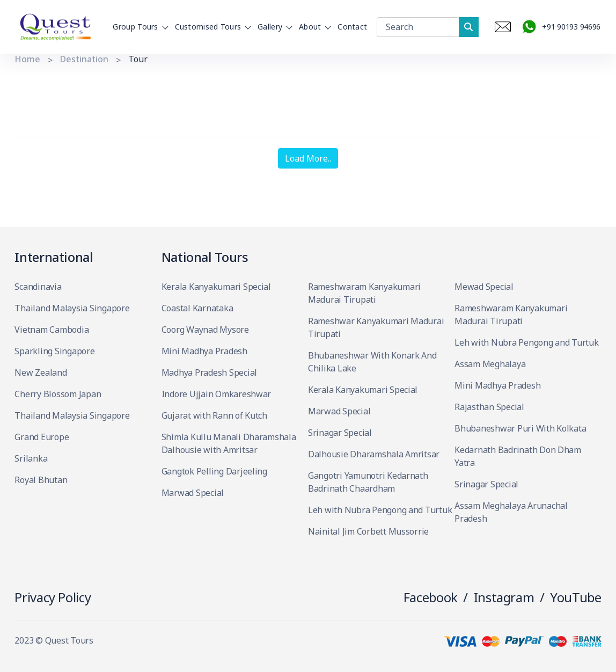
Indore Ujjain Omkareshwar (217, 394)
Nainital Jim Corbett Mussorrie (368, 531)
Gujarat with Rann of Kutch (214, 415)
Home (27, 59)
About (313, 27)
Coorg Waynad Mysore (205, 330)
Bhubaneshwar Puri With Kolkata (520, 428)
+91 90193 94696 (560, 27)
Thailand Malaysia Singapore (72, 308)
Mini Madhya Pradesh (204, 351)
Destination (84, 59)
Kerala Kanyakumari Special (216, 287)
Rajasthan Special (489, 407)
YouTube (575, 597)
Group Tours (138, 27)
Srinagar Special (340, 433)
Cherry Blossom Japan (58, 394)
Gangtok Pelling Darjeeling (214, 471)
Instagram (504, 597)
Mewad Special (484, 287)
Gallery (273, 27)
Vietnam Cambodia (52, 330)
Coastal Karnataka (197, 308)
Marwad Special (193, 493)
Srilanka (31, 458)
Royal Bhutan (41, 480)
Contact (352, 27)
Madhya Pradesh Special (209, 372)
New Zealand (41, 372)
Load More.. (308, 158)
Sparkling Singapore (54, 351)
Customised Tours (211, 27)
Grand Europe (42, 437)
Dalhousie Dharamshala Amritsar (374, 454)
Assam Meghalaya (490, 364)
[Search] (418, 27)
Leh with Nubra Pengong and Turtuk (380, 510)
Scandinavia (38, 287)
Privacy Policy (53, 597)
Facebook (431, 597)
